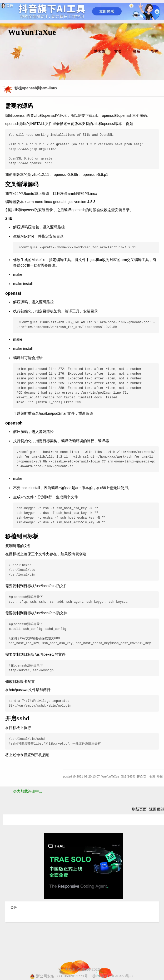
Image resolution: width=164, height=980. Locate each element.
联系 (136, 51)
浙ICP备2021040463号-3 (112, 976)
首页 (118, 51)
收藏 (152, 776)
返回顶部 (157, 809)
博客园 (100, 51)
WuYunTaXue (32, 32)
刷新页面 (139, 809)
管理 (155, 51)
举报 (160, 776)
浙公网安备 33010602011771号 (59, 976)
